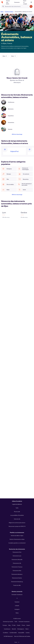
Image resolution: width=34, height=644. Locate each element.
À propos (5, 625)
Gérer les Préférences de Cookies (22, 636)
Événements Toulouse (17, 567)
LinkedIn (17, 606)
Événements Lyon (17, 556)
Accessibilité (21, 633)
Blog (9, 625)
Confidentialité (13, 633)
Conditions (6, 633)
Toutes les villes (17, 585)
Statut (27, 629)
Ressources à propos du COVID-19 (17, 526)
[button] (5, 56)
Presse (23, 625)
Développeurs (21, 629)
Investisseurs (7, 629)
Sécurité (14, 629)
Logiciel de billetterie (17, 504)
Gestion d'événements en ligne (17, 539)
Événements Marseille (17, 559)
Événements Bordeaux (17, 574)
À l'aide (14, 625)
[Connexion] (17, 2)
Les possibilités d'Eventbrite (17, 515)
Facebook (17, 602)
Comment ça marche (8, 622)
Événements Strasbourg (17, 582)
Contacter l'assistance (17, 595)
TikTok (17, 613)
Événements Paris (17, 552)
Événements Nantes (17, 578)
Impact (28, 625)
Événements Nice (17, 571)
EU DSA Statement (8, 636)
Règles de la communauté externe (17, 523)
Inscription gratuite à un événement (17, 543)
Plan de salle (17, 512)
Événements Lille (17, 563)
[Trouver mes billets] (8, 2)
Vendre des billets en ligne (17, 536)
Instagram (17, 609)
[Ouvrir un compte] (25, 2)
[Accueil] (2, 2)
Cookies (28, 633)
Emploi (19, 625)
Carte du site (17, 519)
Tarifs (17, 508)
